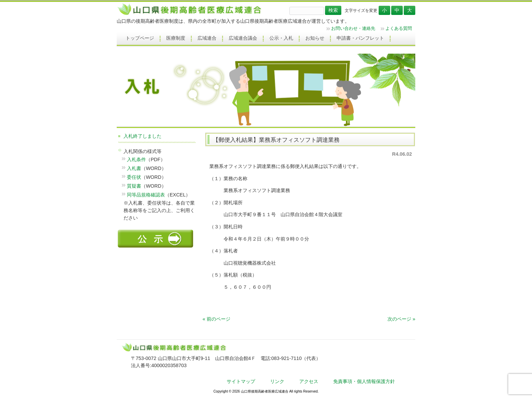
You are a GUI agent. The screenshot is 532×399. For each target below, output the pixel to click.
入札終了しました (142, 136)
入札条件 (136, 159)
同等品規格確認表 (146, 195)
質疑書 (134, 186)
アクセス (309, 381)
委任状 (134, 177)
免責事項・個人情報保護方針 (364, 381)
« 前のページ (216, 319)
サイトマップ (241, 381)
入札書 (134, 168)
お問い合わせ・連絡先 (353, 28)
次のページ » (401, 319)
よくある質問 (399, 28)
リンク (277, 381)
